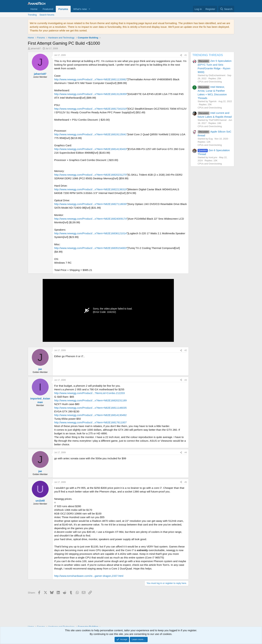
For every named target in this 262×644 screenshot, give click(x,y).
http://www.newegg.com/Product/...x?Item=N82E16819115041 (90, 134)
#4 (186, 452)
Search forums (47, 15)
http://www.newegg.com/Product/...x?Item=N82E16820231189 (90, 400)
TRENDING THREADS (208, 55)
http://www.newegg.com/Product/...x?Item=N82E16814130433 (90, 149)
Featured (48, 9)
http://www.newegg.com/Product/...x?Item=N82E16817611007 (90, 422)
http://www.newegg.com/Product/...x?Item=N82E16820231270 (90, 175)
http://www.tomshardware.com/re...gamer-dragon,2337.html (89, 576)
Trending (32, 15)
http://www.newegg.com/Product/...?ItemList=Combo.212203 (89, 393)
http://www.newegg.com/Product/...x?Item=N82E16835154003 (90, 248)
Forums (63, 9)
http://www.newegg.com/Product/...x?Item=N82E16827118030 (90, 204)
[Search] (226, 9)
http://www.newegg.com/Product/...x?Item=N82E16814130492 (90, 415)
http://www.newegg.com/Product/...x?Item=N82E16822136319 (90, 189)
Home (34, 9)
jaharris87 (36, 48)
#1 (186, 55)
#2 (186, 350)
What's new (80, 9)
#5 (186, 482)
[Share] (181, 55)
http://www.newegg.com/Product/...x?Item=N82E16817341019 (90, 109)
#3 (186, 380)
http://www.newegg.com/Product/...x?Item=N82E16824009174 (90, 219)
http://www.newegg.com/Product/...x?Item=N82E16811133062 (90, 79)
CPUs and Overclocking (210, 82)
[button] (90, 9)
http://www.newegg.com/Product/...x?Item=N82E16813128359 (90, 94)
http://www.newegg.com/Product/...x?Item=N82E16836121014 (90, 233)
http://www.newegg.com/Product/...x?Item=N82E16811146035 (90, 408)
